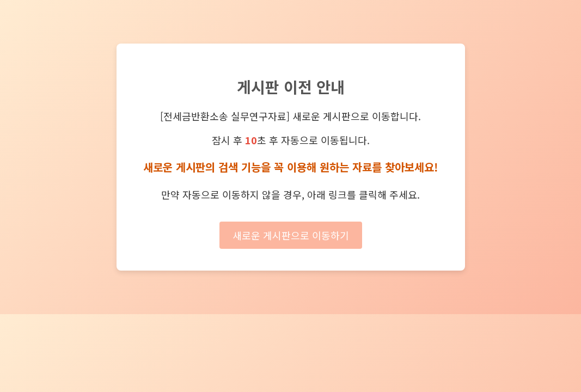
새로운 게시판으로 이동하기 (291, 235)
